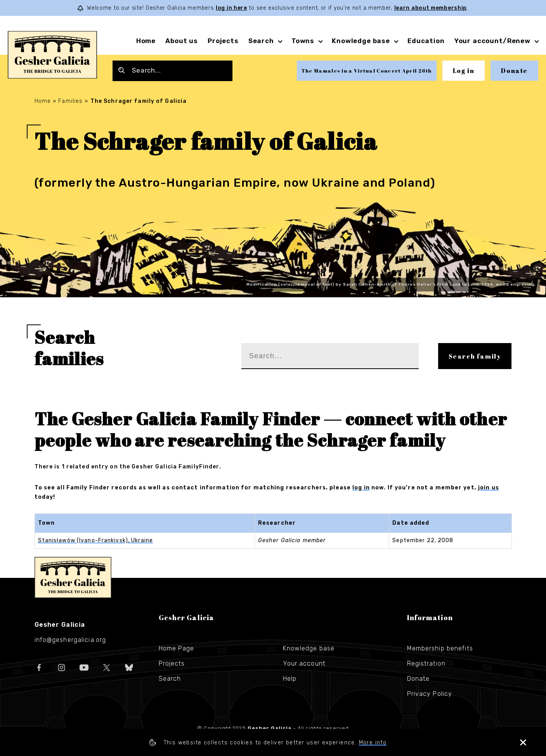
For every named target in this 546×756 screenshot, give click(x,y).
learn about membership (431, 8)
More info (375, 743)
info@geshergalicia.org (70, 640)
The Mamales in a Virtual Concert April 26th (367, 71)
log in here (231, 8)
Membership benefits (440, 648)
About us (182, 41)
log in (361, 488)
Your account (304, 663)
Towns (303, 41)
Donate (514, 71)
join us (489, 488)
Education (426, 41)
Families (70, 101)
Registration (426, 663)
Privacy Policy (430, 694)
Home (146, 41)
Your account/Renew (492, 41)
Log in (464, 71)
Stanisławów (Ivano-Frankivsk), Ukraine (96, 540)
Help (290, 679)
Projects (223, 41)
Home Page (177, 648)
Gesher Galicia (73, 577)
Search (261, 41)
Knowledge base (361, 41)
